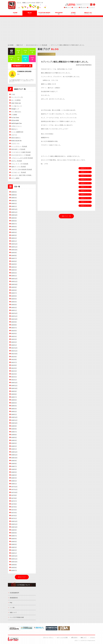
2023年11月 (14, 281)
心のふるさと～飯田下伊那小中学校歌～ (22, 175)
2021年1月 (14, 380)
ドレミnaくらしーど (16, 106)
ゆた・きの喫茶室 (16, 100)
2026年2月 (14, 203)
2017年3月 (14, 513)
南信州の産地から (16, 138)
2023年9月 (14, 287)
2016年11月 (14, 524)
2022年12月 (14, 313)
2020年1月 (14, 414)
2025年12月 (14, 209)
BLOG (30, 13)
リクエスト (75, 7)
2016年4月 (14, 544)
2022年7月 (14, 328)
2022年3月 (14, 339)
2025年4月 (14, 232)
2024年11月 (14, 247)
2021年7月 (14, 362)
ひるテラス (14, 135)
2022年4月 (14, 336)
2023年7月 (14, 293)
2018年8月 (14, 464)
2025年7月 (14, 224)
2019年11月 (14, 420)
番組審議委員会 (14, 598)
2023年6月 (14, 296)
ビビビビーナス (15, 144)
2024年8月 (14, 255)
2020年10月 (14, 388)
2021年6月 (14, 365)
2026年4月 (14, 198)
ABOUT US (88, 13)
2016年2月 (14, 550)
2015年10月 (14, 562)
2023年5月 (14, 299)
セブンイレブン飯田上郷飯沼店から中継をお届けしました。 (65, 62)
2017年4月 (14, 510)
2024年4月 (14, 267)
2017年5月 (14, 507)
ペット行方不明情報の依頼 (17, 617)
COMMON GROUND (24, 71)
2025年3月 (14, 235)
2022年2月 (14, 342)
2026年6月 (14, 192)
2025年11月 (14, 212)
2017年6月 (14, 504)
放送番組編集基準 (14, 593)
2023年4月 (14, 302)
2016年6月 (14, 539)
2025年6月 (14, 227)
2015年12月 (14, 556)
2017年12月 (14, 487)
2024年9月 (14, 253)
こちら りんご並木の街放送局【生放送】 (22, 170)
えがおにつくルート (16, 126)
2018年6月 (14, 469)
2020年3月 (14, 409)
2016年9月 (14, 530)
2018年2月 (14, 481)
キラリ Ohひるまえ (16, 112)
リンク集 (12, 608)
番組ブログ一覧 (66, 216)
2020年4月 (14, 406)
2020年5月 (14, 403)
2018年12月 (14, 452)
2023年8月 (14, 290)
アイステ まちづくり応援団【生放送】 (21, 152)
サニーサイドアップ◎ (17, 97)
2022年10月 (14, 319)
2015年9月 (14, 565)
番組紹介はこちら (85, 168)
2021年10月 (14, 354)
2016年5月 (14, 541)
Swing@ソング (15, 109)
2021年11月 (14, 351)
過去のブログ (22, 577)
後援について (13, 612)
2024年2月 (14, 273)
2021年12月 (14, 348)
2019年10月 (14, 423)
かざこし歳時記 (15, 178)
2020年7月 (14, 397)
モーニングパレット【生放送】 (19, 146)
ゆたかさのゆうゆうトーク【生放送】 (37, 45)
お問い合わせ (83, 7)
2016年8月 (14, 533)
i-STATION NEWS (44, 13)
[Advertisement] (52, 29)
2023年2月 (14, 308)
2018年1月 (14, 484)
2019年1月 (14, 449)
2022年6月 (14, 331)
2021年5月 (14, 368)
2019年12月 (14, 417)
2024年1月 (14, 276)
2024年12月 (14, 244)
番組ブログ (20, 45)
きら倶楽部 (14, 115)
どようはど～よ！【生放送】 (19, 172)
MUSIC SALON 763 (16, 141)
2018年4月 (14, 475)
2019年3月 (14, 443)
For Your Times (15, 118)
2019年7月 (14, 432)
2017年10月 (14, 492)
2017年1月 (14, 518)
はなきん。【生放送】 (17, 161)
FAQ (11, 603)
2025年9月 (14, 218)
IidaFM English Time (16, 123)
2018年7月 (14, 466)
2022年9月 (14, 322)
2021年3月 (14, 374)
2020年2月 (14, 411)
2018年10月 (14, 458)
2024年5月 (14, 264)
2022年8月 (14, 325)
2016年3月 (14, 547)
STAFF (73, 13)
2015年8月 (14, 567)
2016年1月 (14, 553)
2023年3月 (14, 305)
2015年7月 (14, 570)
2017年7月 (14, 501)
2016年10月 (14, 527)
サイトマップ (91, 7)
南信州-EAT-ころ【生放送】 (18, 149)
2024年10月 (14, 250)
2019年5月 (14, 438)
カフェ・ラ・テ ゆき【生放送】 (20, 164)
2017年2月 (14, 516)
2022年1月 (14, 345)
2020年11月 (14, 386)
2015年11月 (14, 559)
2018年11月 (14, 455)
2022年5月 (14, 333)
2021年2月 (14, 377)
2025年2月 (14, 238)
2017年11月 (14, 489)
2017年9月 (14, 495)
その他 (13, 94)
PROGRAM (59, 13)
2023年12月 (14, 279)
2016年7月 (14, 536)
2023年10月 (14, 284)
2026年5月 (14, 195)
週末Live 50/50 (15, 120)
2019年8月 (14, 429)
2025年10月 (14, 215)
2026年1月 (14, 206)
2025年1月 (14, 241)
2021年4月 (14, 371)
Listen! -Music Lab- (16, 103)
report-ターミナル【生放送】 (19, 167)
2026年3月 (14, 201)
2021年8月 (14, 359)
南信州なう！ (15, 129)
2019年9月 (14, 426)
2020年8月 (14, 394)
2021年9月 (14, 357)
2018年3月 (14, 478)
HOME (15, 13)
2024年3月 (14, 270)
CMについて (68, 7)
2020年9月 (14, 391)
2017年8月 (14, 498)
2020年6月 (14, 400)
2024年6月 (14, 261)
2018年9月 (14, 461)
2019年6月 (14, 435)
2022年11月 (14, 316)
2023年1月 (14, 310)
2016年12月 (14, 521)
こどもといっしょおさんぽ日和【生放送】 (22, 158)
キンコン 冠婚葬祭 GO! (17, 132)
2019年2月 (14, 446)
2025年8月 (14, 221)
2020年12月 (14, 383)
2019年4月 (14, 440)
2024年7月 (14, 258)
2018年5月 (14, 472)
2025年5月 (14, 230)
